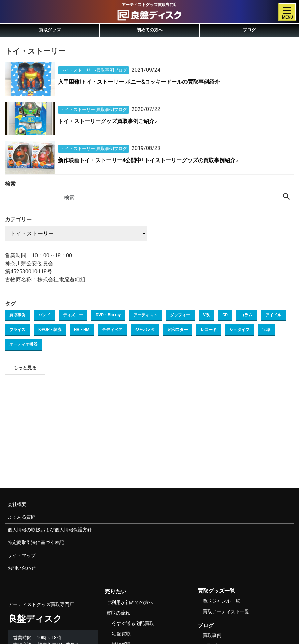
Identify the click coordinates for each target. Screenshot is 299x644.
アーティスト (145, 315)
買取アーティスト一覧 (226, 611)
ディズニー (73, 315)
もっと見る (25, 368)
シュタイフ (239, 330)
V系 (206, 315)
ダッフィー (180, 315)
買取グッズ (50, 30)
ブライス (17, 330)
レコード (209, 330)
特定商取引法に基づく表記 (36, 542)
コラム (246, 315)
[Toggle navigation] (287, 12)
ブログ (249, 30)
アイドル (273, 315)
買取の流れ (118, 613)
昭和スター (178, 330)
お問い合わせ (22, 568)
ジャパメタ (145, 330)
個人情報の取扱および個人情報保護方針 (50, 530)
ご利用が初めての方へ (130, 602)
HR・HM (82, 330)
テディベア (112, 330)
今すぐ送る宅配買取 (133, 623)
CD (225, 315)
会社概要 (17, 504)
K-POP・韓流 (50, 330)
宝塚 (266, 330)
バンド (44, 315)
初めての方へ (150, 30)
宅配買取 (121, 634)
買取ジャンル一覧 (221, 601)
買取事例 (17, 315)
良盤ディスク (35, 619)
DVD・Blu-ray (108, 315)
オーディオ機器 (23, 344)
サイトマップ (22, 555)
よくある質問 (22, 517)
